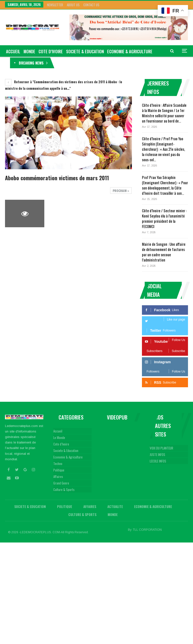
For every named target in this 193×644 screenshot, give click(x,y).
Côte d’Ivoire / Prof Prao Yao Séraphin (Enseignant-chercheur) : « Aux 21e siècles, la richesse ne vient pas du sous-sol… (163, 149)
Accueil (58, 431)
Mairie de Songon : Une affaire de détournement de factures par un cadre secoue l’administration (164, 252)
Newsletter (55, 5)
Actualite (115, 506)
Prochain (121, 191)
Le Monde (59, 437)
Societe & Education (85, 51)
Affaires (58, 476)
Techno (58, 463)
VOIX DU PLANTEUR (161, 448)
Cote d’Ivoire (51, 51)
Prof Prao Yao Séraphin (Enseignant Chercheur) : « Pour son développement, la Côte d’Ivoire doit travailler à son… (165, 185)
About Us (73, 5)
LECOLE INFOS (158, 461)
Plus (112, 51)
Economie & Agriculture (68, 457)
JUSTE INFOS (157, 454)
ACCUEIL (13, 51)
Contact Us (91, 5)
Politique (59, 470)
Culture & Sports (64, 489)
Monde (29, 51)
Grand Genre (61, 483)
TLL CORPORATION (147, 530)
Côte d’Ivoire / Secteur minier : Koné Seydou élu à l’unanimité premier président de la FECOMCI (164, 218)
